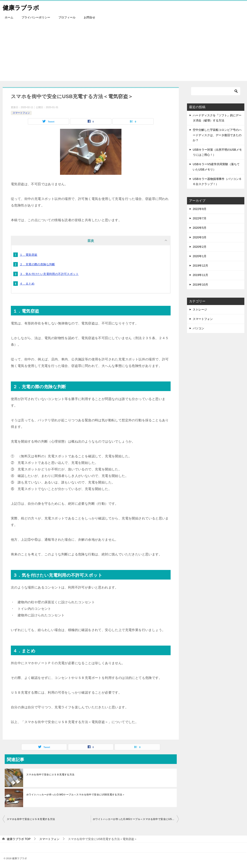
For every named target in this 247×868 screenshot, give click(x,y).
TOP (19, 839)
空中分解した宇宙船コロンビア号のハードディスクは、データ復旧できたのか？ (217, 135)
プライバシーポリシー (36, 17)
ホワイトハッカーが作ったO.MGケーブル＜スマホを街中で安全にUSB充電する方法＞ (75, 795)
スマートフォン (21, 113)
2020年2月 (200, 247)
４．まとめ (27, 284)
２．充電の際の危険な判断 (37, 264)
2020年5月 (200, 228)
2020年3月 (200, 237)
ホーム (9, 17)
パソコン (198, 328)
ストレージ (200, 310)
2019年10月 (200, 285)
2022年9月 (200, 209)
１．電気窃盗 (28, 255)
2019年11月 (200, 275)
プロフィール (67, 17)
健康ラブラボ (22, 7)
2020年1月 (200, 256)
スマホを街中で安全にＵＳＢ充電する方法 (50, 775)
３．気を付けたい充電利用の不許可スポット (49, 274)
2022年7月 (200, 218)
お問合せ (90, 17)
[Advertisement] (123, 52)
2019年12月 (200, 266)
